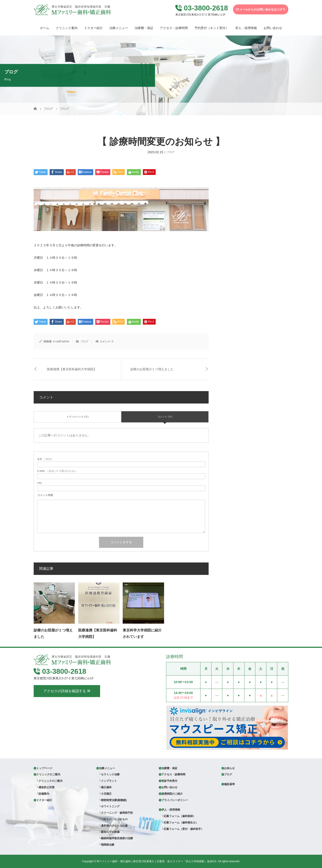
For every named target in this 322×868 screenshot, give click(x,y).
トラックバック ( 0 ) (78, 417)
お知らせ (229, 768)
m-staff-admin (61, 341)
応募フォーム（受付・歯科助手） (184, 829)
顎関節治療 (108, 845)
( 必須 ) (45, 459)
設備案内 (44, 794)
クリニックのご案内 (48, 774)
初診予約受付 (169, 781)
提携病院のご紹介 (172, 794)
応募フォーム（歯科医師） (180, 816)
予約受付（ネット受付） (211, 28)
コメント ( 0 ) (165, 417)
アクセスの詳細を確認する (67, 710)
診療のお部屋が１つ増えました (152, 369)
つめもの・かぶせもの (114, 819)
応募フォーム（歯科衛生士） (181, 823)
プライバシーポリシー (175, 800)
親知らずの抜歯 (110, 832)
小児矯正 (106, 794)
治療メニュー (119, 28)
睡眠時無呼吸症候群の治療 (117, 838)
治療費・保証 (144, 28)
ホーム (45, 28)
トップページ (44, 768)
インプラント (109, 781)
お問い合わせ (273, 28)
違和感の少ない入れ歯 (114, 826)
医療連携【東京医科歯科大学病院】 (72, 369)
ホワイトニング (110, 806)
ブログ (171, 152)
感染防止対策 (47, 787)
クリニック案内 (67, 28)
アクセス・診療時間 (174, 28)
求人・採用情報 (246, 28)
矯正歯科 (106, 787)
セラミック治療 (110, 774)
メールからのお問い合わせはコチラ (261, 9)
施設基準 (229, 784)
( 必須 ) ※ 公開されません (57, 471)
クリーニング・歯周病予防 (117, 813)
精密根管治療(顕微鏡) (114, 800)
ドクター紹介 (93, 28)
